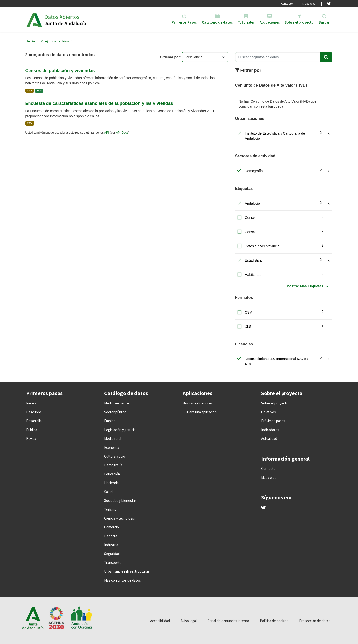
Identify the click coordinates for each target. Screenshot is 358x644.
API (107, 133)
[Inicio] (31, 41)
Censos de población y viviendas (60, 71)
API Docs (122, 133)
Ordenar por (170, 57)
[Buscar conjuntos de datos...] (284, 57)
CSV (30, 90)
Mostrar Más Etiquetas (305, 286)
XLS (39, 90)
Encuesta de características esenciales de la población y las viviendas (99, 103)
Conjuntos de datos (55, 41)
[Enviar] (326, 57)
